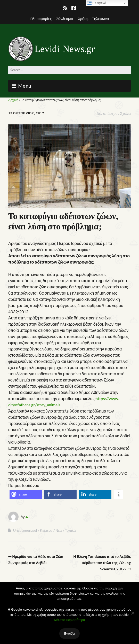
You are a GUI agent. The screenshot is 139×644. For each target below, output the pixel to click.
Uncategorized (25, 530)
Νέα (59, 530)
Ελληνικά (97, 3)
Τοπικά (70, 530)
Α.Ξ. (29, 517)
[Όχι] (133, 613)
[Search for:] (69, 70)
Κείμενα (46, 530)
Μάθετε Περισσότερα (69, 620)
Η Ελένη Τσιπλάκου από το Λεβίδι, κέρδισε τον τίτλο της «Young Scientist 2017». (102, 563)
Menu (25, 86)
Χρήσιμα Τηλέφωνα (93, 19)
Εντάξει (69, 633)
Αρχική (13, 100)
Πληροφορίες (41, 19)
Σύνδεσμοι (65, 19)
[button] (26, 494)
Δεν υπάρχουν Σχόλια (114, 113)
